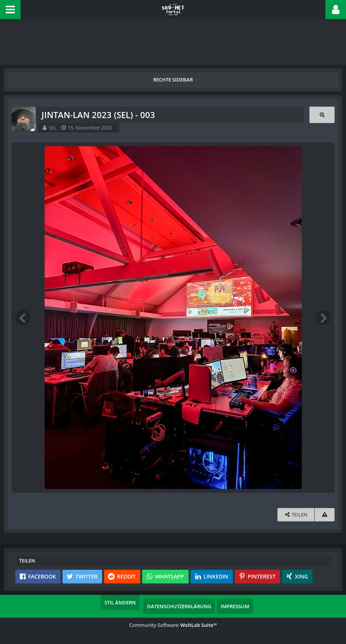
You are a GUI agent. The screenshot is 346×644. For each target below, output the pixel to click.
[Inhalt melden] (325, 515)
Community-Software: (173, 625)
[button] (10, 10)
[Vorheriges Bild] (23, 318)
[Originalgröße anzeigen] (322, 115)
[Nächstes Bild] (323, 318)
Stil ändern (120, 602)
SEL (53, 128)
